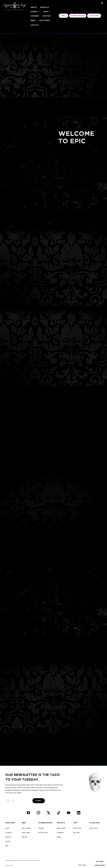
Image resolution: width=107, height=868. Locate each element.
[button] (35, 12)
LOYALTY (35, 25)
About (34, 7)
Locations (44, 20)
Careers (35, 16)
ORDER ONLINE (78, 16)
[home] (15, 4)
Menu (33, 20)
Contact (47, 16)
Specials (45, 7)
